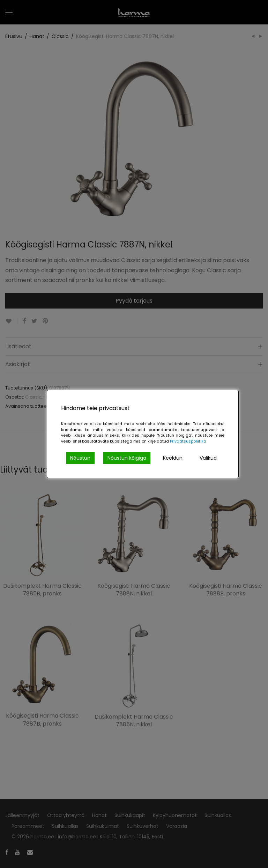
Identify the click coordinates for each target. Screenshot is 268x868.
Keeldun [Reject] (173, 458)
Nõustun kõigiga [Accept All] (127, 458)
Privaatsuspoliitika (188, 441)
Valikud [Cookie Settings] (208, 458)
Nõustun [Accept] (80, 458)
